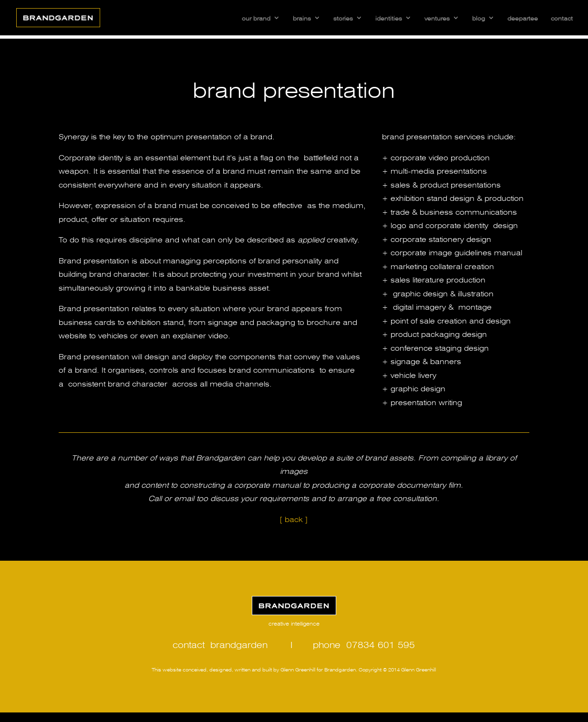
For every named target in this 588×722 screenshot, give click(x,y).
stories (343, 18)
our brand (256, 18)
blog (479, 18)
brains (302, 18)
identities (389, 18)
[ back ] (294, 518)
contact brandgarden (220, 644)
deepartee (523, 18)
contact (562, 18)
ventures (437, 18)
